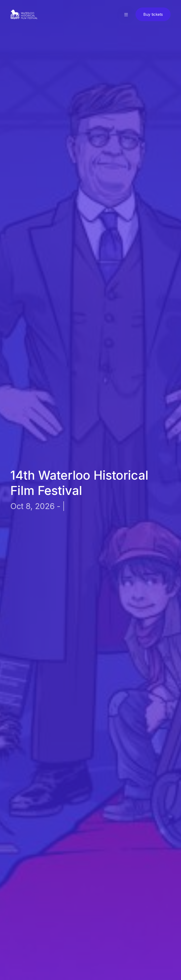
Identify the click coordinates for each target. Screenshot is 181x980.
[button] (126, 14)
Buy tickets (153, 14)
